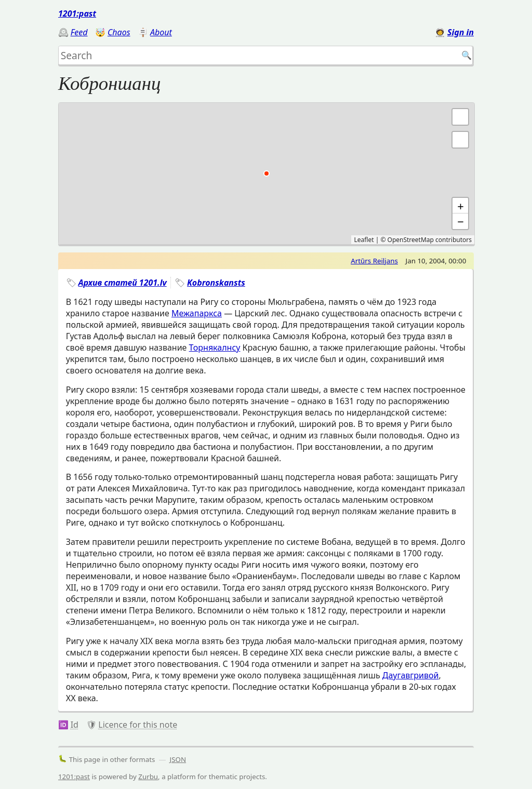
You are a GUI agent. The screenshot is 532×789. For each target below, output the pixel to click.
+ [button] (461, 206)
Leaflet (364, 240)
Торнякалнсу (215, 347)
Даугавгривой (411, 675)
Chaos (119, 32)
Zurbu (148, 777)
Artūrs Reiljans (374, 261)
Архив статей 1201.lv (122, 283)
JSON (178, 759)
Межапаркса (197, 313)
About (161, 32)
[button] (460, 140)
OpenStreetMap (411, 240)
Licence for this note (138, 725)
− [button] (461, 221)
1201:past (77, 14)
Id (75, 725)
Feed (79, 32)
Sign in (461, 32)
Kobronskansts (216, 283)
